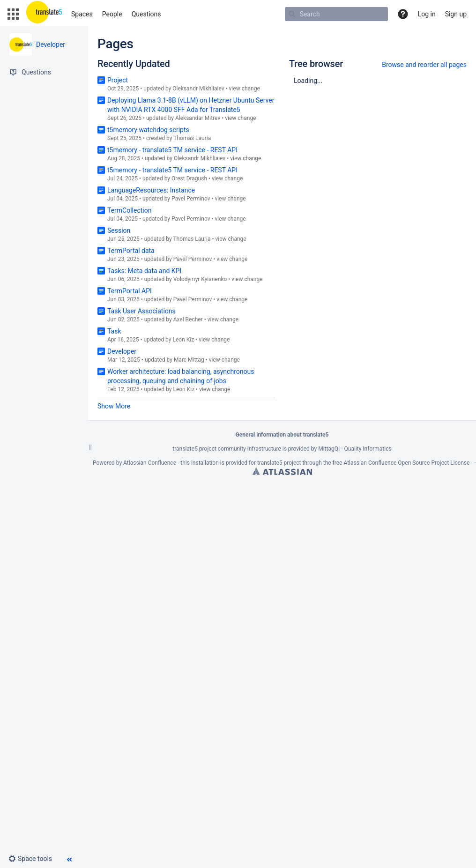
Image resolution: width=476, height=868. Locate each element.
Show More (114, 406)
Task (114, 331)
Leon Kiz (183, 340)
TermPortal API (130, 291)
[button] (13, 14)
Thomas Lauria (192, 138)
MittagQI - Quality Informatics (355, 449)
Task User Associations (141, 311)
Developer (51, 45)
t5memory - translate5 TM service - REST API (172, 150)
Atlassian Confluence (150, 463)
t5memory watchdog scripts (148, 130)
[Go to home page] (44, 14)
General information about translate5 (282, 435)
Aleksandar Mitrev (198, 118)
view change (245, 89)
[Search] (292, 14)
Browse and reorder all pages (424, 65)
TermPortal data (131, 251)
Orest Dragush (189, 178)
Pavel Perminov (191, 199)
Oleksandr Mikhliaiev (198, 89)
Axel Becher (188, 319)
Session (119, 230)
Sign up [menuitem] (456, 14)
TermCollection (129, 210)
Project (118, 80)
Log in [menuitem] (427, 14)
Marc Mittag (189, 360)
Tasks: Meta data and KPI (144, 271)
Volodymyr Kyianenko (200, 279)
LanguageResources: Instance (151, 190)
